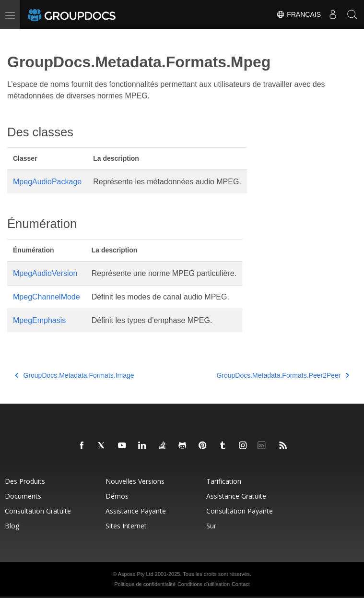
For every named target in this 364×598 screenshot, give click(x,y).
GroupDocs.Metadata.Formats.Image (75, 375)
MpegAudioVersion (45, 273)
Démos (117, 496)
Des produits (25, 481)
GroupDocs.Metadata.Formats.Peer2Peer (283, 375)
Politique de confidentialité (145, 584)
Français (299, 14)
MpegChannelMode (47, 297)
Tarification (224, 481)
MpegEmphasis (39, 320)
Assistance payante (136, 511)
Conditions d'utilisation (204, 584)
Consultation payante (240, 511)
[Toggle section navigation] (15, 37)
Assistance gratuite (236, 496)
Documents (23, 496)
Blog (12, 526)
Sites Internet (126, 526)
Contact (241, 584)
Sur (211, 526)
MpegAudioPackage (47, 182)
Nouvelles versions (135, 481)
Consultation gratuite (38, 511)
